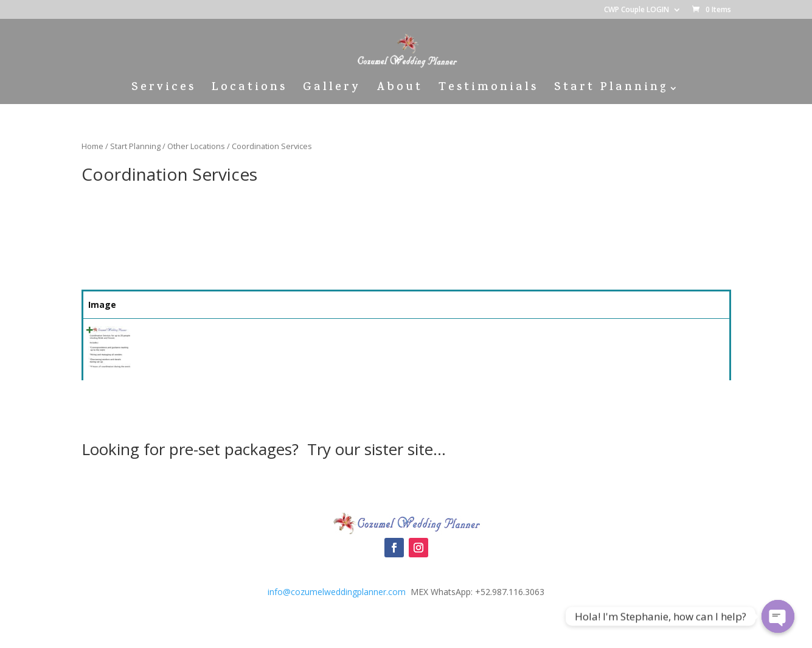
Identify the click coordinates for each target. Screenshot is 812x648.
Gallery (332, 90)
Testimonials (488, 90)
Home (92, 146)
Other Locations (196, 146)
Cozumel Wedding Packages (406, 487)
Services (164, 90)
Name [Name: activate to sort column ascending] (154, 305)
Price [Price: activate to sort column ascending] (608, 305)
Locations (249, 90)
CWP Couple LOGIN (637, 10)
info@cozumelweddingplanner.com (337, 592)
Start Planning (611, 90)
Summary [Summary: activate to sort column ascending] (237, 305)
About (400, 90)
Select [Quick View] (684, 336)
